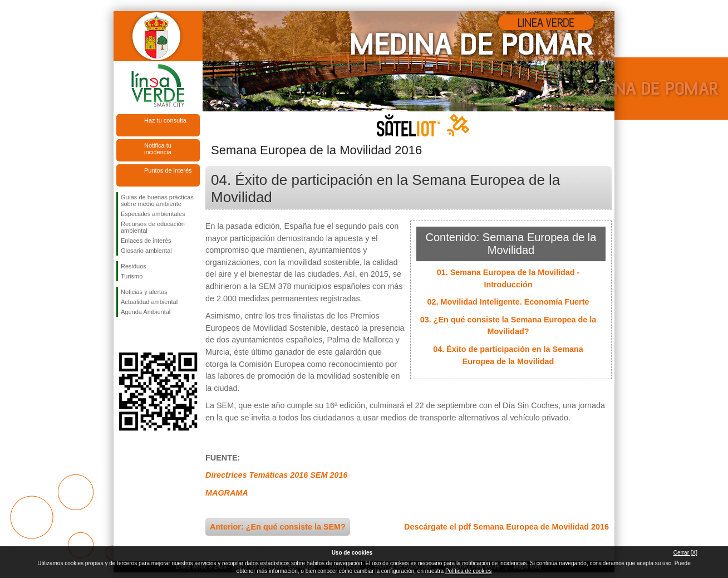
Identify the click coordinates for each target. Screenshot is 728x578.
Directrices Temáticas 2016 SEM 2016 (276, 475)
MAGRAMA (227, 493)
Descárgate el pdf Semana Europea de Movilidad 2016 (506, 527)
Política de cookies (468, 571)
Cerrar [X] (685, 553)
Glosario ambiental (146, 251)
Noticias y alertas (144, 292)
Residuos (134, 266)
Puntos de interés (168, 170)
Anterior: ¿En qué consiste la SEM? (278, 527)
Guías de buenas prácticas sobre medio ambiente (157, 200)
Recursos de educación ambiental (153, 227)
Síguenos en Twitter (141, 335)
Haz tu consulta (165, 120)
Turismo (132, 276)
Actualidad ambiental (149, 302)
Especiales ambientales (153, 214)
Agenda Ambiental (146, 312)
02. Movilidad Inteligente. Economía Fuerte (508, 302)
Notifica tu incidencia (158, 149)
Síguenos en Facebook (123, 335)
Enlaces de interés (146, 241)
